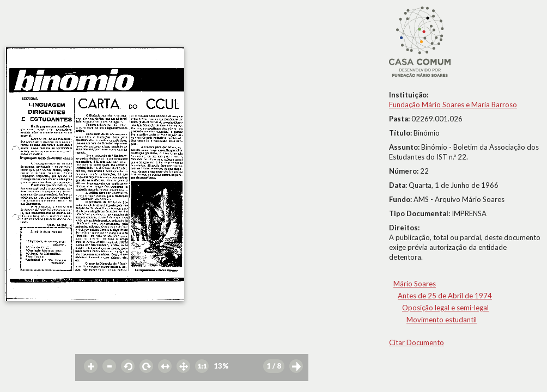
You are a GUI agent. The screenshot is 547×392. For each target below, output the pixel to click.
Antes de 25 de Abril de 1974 (445, 296)
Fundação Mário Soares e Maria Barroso (453, 105)
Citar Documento (417, 342)
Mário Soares (415, 284)
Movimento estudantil (442, 320)
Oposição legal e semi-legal (445, 308)
